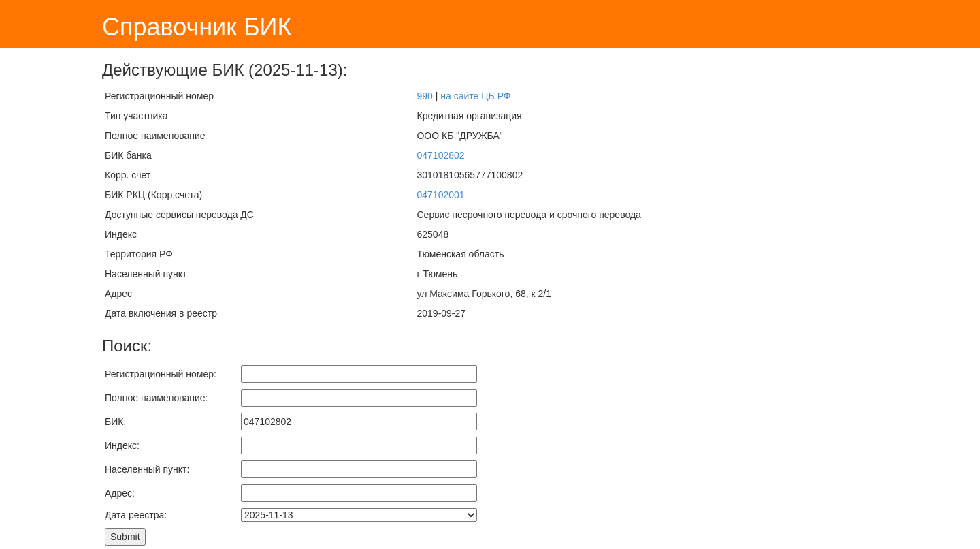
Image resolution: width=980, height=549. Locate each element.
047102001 (440, 195)
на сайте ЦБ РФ (475, 96)
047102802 (440, 155)
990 (424, 96)
